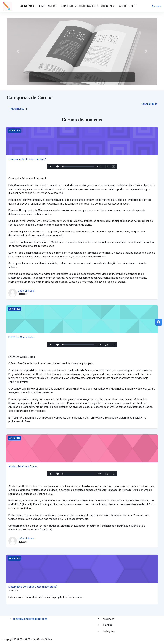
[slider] (78, 167)
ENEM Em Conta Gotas (22, 337)
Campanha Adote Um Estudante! (27, 159)
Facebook (108, 619)
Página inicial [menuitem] (27, 6)
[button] (18, 51)
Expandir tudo (150, 104)
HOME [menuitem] (41, 6)
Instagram (109, 631)
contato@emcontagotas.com (30, 619)
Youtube (108, 625)
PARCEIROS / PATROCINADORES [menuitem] (80, 6)
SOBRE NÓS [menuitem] (108, 6)
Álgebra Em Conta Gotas (23, 467)
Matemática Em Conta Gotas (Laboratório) (33, 587)
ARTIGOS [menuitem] (53, 6)
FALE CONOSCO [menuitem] (127, 6)
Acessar (156, 6)
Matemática (17, 109)
